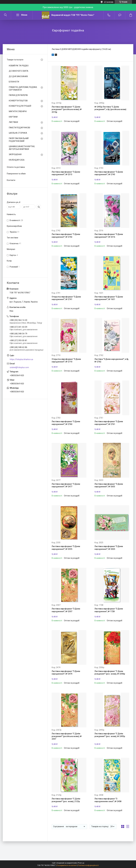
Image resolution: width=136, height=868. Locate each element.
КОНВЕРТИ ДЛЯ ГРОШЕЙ (20, 106)
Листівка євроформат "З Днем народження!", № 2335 (66, 548)
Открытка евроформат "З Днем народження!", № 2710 (66, 360)
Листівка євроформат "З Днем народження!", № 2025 (109, 548)
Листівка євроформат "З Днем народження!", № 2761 (109, 423)
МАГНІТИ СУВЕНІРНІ (18, 111)
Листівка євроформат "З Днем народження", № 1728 (109, 610)
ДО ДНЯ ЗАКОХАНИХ (18, 76)
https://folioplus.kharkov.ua (21, 359)
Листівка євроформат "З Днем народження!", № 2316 (109, 236)
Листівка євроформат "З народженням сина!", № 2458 (108, 800)
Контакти (11, 180)
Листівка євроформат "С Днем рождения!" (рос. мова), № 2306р (110, 673)
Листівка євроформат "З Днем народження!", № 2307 (66, 610)
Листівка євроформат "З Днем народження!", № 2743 (109, 173)
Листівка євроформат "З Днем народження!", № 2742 (66, 236)
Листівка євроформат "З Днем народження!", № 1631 (109, 298)
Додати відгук (120, 15)
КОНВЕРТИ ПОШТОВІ (18, 101)
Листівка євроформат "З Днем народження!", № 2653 (109, 485)
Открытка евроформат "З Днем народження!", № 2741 (66, 298)
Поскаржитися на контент (67, 865)
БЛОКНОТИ (14, 82)
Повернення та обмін (16, 174)
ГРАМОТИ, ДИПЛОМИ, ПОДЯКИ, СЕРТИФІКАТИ (23, 89)
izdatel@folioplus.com (19, 367)
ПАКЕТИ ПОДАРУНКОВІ (19, 128)
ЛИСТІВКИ (13, 122)
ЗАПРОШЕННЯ (15, 154)
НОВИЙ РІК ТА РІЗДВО (19, 66)
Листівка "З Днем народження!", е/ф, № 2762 (112, 360)
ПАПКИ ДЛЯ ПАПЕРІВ (18, 95)
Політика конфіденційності (88, 865)
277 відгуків (109, 2)
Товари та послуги (15, 60)
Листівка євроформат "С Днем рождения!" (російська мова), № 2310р (67, 109)
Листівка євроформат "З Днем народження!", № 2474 (66, 673)
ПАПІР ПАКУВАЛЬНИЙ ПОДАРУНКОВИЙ (19, 140)
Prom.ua (81, 863)
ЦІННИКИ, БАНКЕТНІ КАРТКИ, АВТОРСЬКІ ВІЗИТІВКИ (22, 148)
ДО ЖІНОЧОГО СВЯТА (19, 71)
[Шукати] (5, 15)
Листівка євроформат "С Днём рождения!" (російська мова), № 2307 (67, 736)
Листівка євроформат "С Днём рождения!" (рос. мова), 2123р (66, 800)
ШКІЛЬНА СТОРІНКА (18, 133)
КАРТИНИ (13, 117)
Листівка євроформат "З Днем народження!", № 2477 (66, 485)
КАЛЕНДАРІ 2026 (17, 160)
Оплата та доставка (16, 167)
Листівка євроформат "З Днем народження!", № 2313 (66, 173)
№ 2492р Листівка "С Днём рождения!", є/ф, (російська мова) (110, 108)
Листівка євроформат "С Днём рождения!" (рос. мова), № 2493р (110, 735)
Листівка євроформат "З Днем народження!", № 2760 (66, 423)
